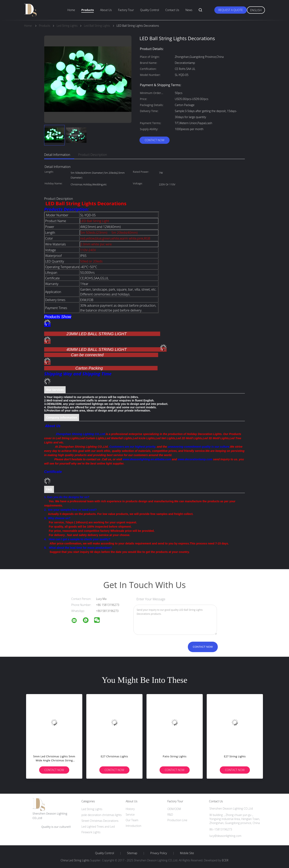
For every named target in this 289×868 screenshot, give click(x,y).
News (189, 10)
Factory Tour (126, 10)
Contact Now (155, 140)
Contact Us (172, 10)
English (256, 10)
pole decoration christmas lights (102, 815)
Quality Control (150, 10)
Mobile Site (187, 853)
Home (71, 10)
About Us (106, 10)
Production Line (177, 820)
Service (130, 814)
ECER (225, 860)
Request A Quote (231, 10)
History (130, 809)
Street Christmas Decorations (100, 821)
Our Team (132, 820)
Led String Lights (92, 809)
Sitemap (132, 853)
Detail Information (57, 155)
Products (88, 10)
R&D (170, 814)
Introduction (133, 826)
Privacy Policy (159, 853)
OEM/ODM (174, 809)
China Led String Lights (75, 860)
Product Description (93, 155)
